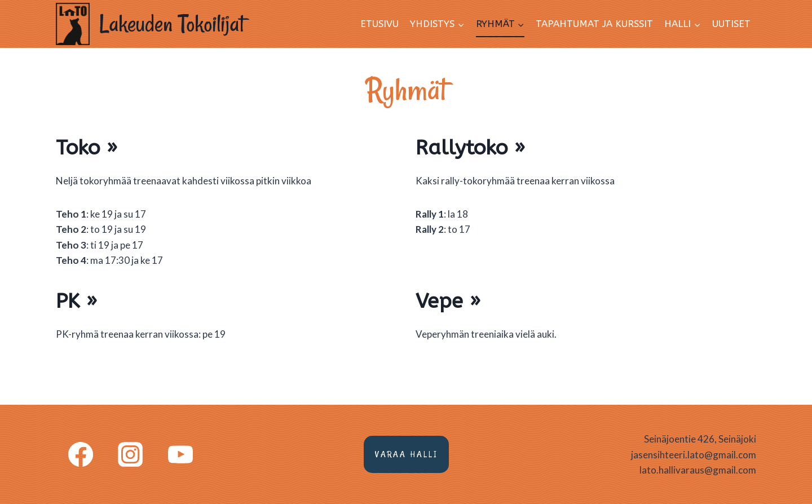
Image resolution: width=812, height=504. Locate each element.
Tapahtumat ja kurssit (594, 24)
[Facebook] (81, 454)
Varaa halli (406, 454)
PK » (76, 301)
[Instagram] (130, 454)
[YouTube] (180, 454)
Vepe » (448, 301)
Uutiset (731, 24)
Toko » (87, 148)
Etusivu (379, 24)
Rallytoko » (470, 148)
